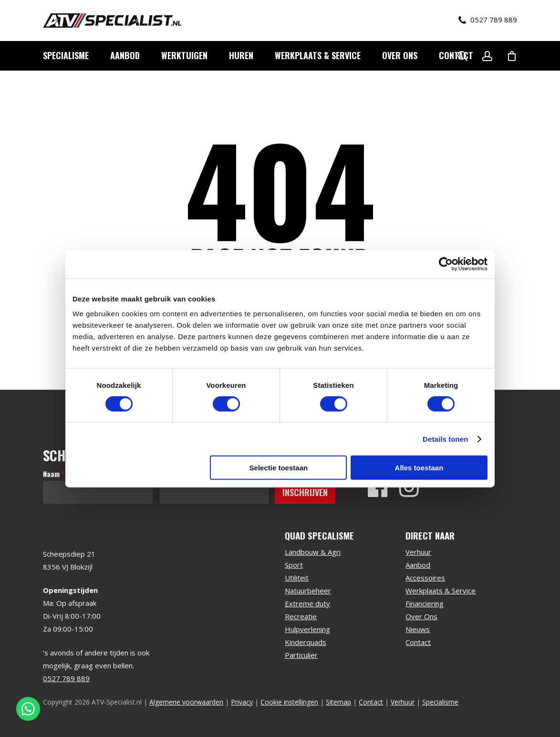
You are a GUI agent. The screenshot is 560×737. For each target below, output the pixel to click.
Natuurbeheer (308, 591)
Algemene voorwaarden (186, 702)
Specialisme (440, 702)
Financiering (425, 603)
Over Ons (421, 616)
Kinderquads (306, 642)
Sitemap (338, 702)
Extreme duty (307, 603)
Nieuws (418, 629)
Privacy (242, 702)
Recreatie (301, 616)
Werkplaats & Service (441, 591)
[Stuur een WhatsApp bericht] (28, 709)
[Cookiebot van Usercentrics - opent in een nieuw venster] (446, 264)
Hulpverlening (307, 629)
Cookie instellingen (289, 702)
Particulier (301, 655)
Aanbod (418, 565)
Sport (294, 565)
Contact (418, 642)
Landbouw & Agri (313, 552)
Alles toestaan (419, 468)
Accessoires (425, 578)
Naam (54, 474)
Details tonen (445, 439)
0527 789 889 (488, 20)
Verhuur (418, 552)
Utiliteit (297, 578)
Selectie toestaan (279, 468)
